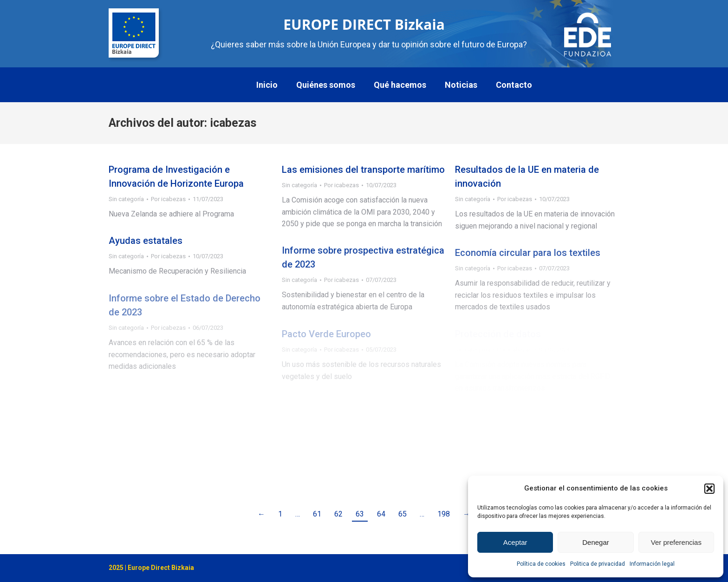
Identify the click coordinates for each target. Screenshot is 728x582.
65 (403, 514)
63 (360, 514)
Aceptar (515, 542)
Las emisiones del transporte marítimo (363, 170)
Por (168, 199)
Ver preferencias (676, 542)
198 (444, 514)
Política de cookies (541, 564)
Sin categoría (126, 199)
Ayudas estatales (146, 241)
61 (317, 514)
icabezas (233, 123)
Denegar (596, 542)
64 (381, 514)
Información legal (652, 564)
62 (338, 514)
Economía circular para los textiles (528, 253)
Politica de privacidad (598, 564)
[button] (709, 489)
